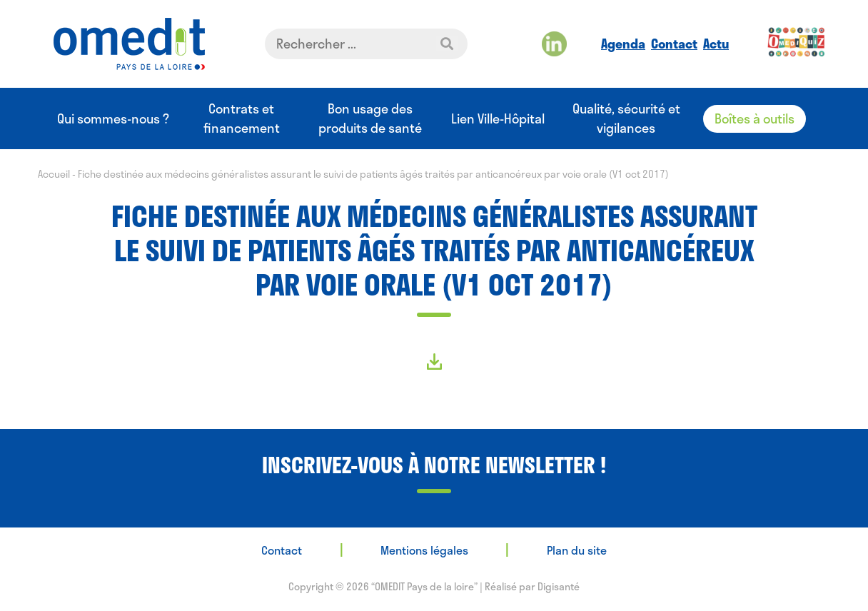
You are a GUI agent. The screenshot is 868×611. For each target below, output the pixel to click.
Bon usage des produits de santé (370, 118)
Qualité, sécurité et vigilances (626, 118)
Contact (674, 44)
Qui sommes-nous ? (113, 119)
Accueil (54, 174)
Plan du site (577, 550)
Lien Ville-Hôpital (498, 119)
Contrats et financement (242, 118)
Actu (716, 44)
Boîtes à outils (755, 118)
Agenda (623, 44)
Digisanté (559, 586)
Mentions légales (424, 550)
